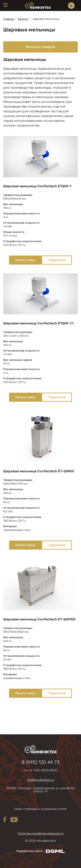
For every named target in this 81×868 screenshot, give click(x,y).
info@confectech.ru (41, 780)
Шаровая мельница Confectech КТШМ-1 (37, 186)
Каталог (23, 19)
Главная (9, 19)
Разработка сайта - (41, 851)
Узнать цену (25, 260)
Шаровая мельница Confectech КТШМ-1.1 (38, 323)
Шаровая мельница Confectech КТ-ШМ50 (39, 471)
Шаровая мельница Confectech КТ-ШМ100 (39, 619)
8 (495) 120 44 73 (40, 762)
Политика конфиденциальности (41, 834)
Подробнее (57, 260)
